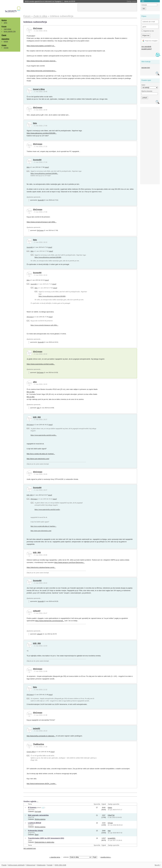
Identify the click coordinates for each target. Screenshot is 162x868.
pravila (6, 48)
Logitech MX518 (34, 823)
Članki (4, 35)
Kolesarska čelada (35, 831)
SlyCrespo (38, 28)
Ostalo (4, 45)
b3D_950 (37, 417)
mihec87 (37, 611)
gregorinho (31, 833)
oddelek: (77, 857)
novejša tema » (106, 857)
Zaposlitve (5, 39)
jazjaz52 (37, 728)
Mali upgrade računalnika (38, 815)
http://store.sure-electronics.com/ (38, 459)
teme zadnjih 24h (10, 31)
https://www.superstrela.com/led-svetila (47, 509)
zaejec (30, 840)
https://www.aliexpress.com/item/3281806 (48, 257)
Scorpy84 (37, 160)
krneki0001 (112, 838)
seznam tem (146, 68)
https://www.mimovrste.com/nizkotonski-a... (41, 71)
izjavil (47, 167)
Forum (4, 27)
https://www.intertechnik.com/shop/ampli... (50, 621)
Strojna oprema (40, 819)
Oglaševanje (41, 865)
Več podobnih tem (30, 848)
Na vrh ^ (158, 865)
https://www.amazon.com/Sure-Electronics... (69, 563)
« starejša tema (55, 857)
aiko (35, 382)
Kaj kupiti (38, 812)
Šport (37, 835)
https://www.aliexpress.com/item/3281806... (42, 133)
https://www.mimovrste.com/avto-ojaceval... (42, 61)
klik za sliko (31, 392)
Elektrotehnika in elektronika (44, 842)
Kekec (110, 808)
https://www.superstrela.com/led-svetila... (41, 364)
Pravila (4, 865)
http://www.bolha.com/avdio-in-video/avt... (41, 736)
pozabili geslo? (146, 49)
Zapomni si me (148, 31)
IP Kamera (32, 807)
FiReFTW (31, 817)
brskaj (6, 41)
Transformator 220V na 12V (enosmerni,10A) (46, 838)
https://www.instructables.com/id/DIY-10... (41, 46)
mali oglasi (7, 29)
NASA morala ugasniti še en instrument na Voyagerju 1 (50, 1)
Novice (4, 20)
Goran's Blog (39, 89)
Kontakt (50, 865)
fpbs (35, 123)
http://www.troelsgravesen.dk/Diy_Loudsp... (42, 784)
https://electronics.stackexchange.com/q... (41, 567)
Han (109, 831)
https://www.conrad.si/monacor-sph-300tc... (42, 222)
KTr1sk (110, 823)
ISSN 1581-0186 (60, 865)
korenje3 (31, 825)
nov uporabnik (146, 47)
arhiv (6, 23)
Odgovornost (31, 865)
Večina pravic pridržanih (16, 865)
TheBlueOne (39, 744)
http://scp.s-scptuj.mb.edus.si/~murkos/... (41, 454)
